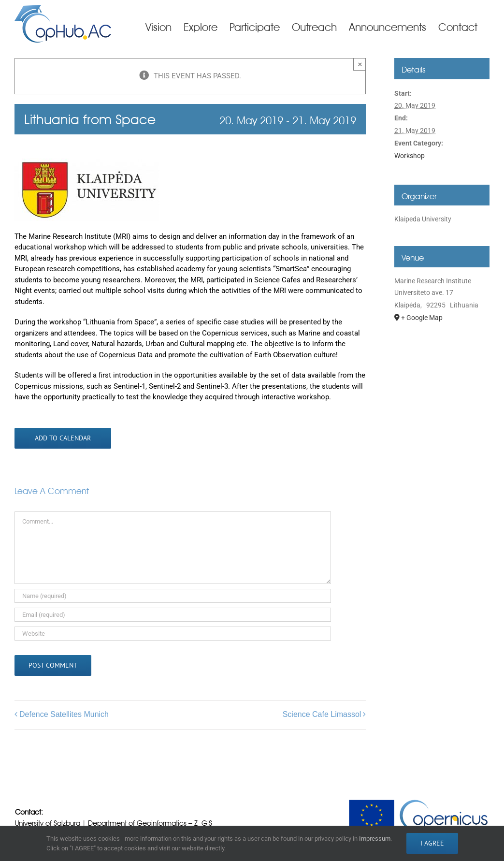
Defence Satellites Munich (64, 714)
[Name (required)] (173, 596)
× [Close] (360, 64)
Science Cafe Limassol (322, 714)
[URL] (173, 634)
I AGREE (432, 843)
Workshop (410, 156)
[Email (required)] (173, 615)
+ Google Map (422, 318)
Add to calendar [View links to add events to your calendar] (63, 438)
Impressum (375, 839)
